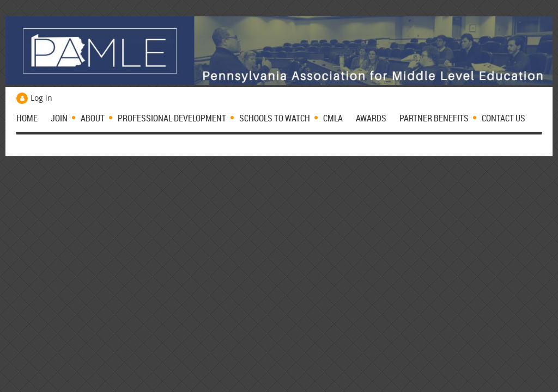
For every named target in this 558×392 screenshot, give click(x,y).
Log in (41, 98)
